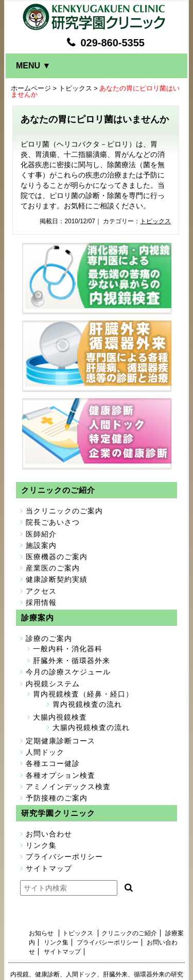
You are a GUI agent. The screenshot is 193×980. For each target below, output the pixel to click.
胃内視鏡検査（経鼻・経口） (83, 694)
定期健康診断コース (60, 741)
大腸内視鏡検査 (60, 717)
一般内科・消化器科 (68, 649)
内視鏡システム (53, 684)
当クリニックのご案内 (64, 511)
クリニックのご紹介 (129, 933)
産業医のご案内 (53, 568)
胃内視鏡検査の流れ (87, 704)
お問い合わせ (49, 834)
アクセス (41, 591)
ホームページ (31, 88)
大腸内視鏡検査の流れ (91, 727)
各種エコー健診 (53, 763)
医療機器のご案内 (57, 557)
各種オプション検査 (60, 775)
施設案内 (41, 545)
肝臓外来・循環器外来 (72, 661)
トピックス (75, 88)
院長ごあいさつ (53, 522)
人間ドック (45, 752)
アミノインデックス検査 (68, 787)
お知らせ (41, 933)
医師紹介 (41, 534)
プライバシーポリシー (64, 857)
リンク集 (41, 845)
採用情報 (41, 602)
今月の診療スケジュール (68, 672)
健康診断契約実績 (57, 579)
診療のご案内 (49, 638)
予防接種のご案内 (57, 798)
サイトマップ (49, 868)
